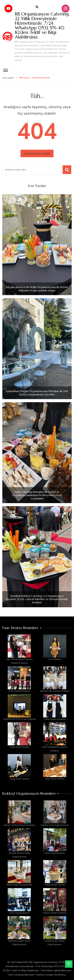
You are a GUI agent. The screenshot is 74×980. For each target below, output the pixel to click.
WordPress (60, 975)
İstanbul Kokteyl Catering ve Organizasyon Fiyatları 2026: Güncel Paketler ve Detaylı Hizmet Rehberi (37, 599)
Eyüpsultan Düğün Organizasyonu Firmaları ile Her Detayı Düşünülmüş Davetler (37, 393)
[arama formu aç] (37, 7)
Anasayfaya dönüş (37, 153)
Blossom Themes (35, 975)
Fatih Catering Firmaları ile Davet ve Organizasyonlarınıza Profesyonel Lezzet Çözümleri (37, 495)
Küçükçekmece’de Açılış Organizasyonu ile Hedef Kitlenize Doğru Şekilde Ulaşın (37, 289)
